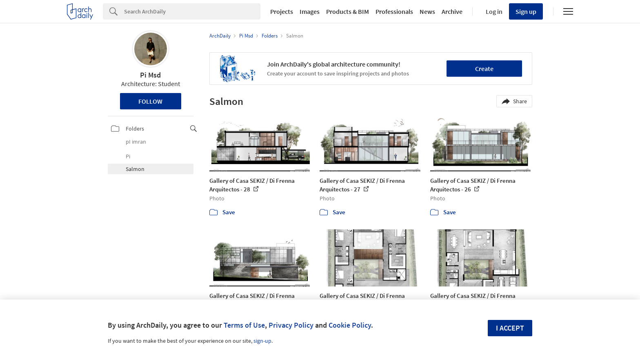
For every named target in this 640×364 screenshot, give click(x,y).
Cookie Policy (350, 325)
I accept (510, 328)
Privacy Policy (291, 325)
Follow (150, 101)
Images (310, 11)
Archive (452, 11)
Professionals (394, 11)
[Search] (192, 11)
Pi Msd (150, 75)
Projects (282, 11)
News (427, 11)
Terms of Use (244, 325)
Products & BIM (348, 11)
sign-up (262, 341)
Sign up (526, 11)
